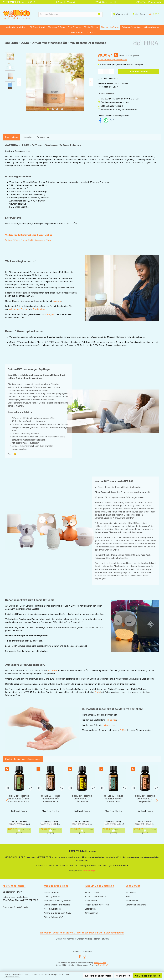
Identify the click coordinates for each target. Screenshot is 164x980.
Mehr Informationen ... (12, 977)
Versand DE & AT (93, 892)
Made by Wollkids (52, 896)
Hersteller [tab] (27, 137)
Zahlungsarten (91, 913)
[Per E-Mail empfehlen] (112, 120)
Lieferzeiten (90, 909)
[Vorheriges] (19, 82)
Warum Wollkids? (51, 892)
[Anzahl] (106, 72)
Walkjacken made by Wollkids (58, 901)
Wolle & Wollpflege (52, 909)
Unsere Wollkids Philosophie (57, 905)
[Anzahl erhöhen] (112, 72)
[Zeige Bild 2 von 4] (53, 109)
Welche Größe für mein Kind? (57, 913)
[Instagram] (84, 957)
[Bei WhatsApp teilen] (106, 120)
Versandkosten (100, 963)
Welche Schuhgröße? (53, 917)
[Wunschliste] (120, 14)
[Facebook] (80, 957)
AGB (128, 896)
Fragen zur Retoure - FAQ (97, 905)
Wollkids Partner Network (97, 939)
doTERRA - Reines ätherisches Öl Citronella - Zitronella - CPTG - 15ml (82, 799)
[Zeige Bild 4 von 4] (62, 109)
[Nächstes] (91, 82)
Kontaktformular (21, 907)
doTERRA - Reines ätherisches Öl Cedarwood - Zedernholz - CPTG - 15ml (51, 799)
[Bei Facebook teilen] (100, 120)
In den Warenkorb (139, 72)
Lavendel (57, 301)
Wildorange (14, 309)
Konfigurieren (123, 976)
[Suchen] (99, 14)
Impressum (131, 892)
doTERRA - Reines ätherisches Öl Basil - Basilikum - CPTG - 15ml (19, 799)
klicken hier (111, 720)
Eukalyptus (50, 314)
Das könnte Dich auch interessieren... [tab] (23, 759)
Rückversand (91, 901)
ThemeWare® (103, 965)
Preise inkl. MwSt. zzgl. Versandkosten (112, 60)
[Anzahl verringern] (100, 72)
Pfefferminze (39, 309)
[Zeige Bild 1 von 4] (48, 109)
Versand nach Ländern (95, 896)
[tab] (11, 137)
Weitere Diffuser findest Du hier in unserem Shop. (28, 240)
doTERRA (52, 671)
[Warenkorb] (155, 14)
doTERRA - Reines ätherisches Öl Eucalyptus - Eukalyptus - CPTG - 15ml (114, 799)
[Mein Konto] (138, 14)
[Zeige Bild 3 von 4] (57, 109)
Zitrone (24, 309)
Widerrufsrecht (132, 901)
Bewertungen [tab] (43, 137)
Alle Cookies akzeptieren (147, 976)
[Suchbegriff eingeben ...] (68, 14)
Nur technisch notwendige (98, 976)
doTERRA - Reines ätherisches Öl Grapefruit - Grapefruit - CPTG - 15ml (145, 799)
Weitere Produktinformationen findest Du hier (29, 235)
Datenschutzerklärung (136, 905)
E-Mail (98, 692)
